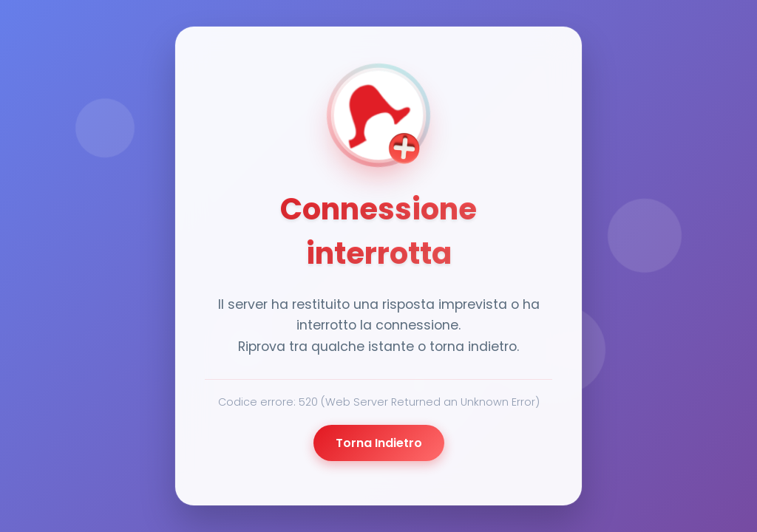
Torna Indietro (379, 443)
